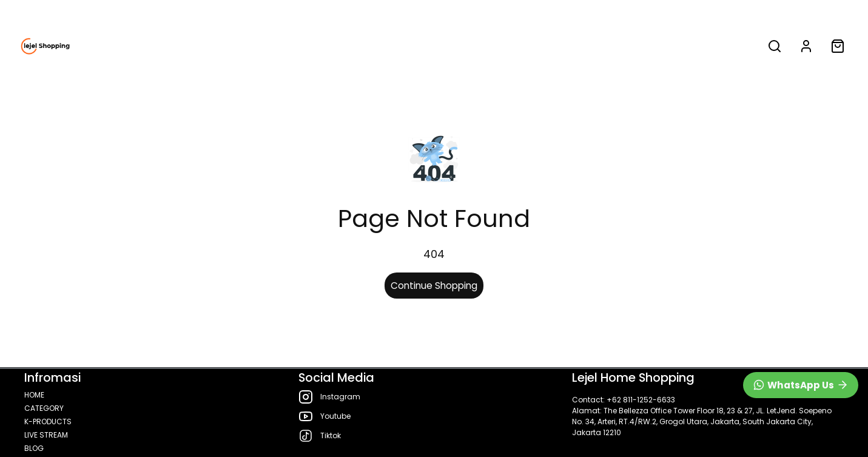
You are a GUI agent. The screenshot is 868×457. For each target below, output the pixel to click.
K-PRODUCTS (432, 46)
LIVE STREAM (527, 46)
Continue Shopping (434, 286)
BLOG (596, 46)
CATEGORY (333, 46)
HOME (266, 46)
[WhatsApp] (801, 385)
